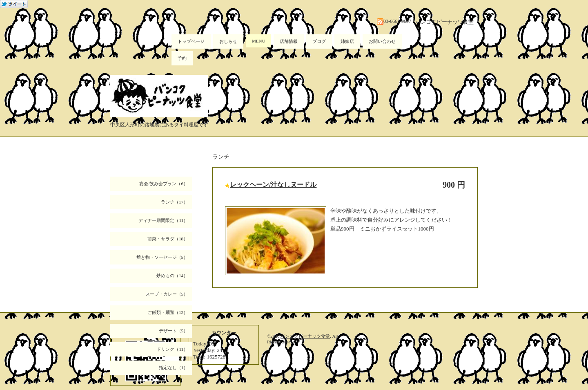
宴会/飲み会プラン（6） (164, 184)
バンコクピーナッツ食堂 (305, 336)
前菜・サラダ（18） (168, 239)
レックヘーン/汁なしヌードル (273, 185)
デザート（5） (174, 331)
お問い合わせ (382, 41)
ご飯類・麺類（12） (168, 312)
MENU (258, 41)
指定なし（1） (174, 368)
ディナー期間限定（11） (163, 220)
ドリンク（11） (172, 349)
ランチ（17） (174, 202)
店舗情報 (289, 41)
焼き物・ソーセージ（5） (162, 257)
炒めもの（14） (172, 276)
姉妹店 (347, 41)
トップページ (191, 41)
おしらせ (228, 41)
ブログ (319, 41)
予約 (182, 58)
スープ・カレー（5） (167, 294)
